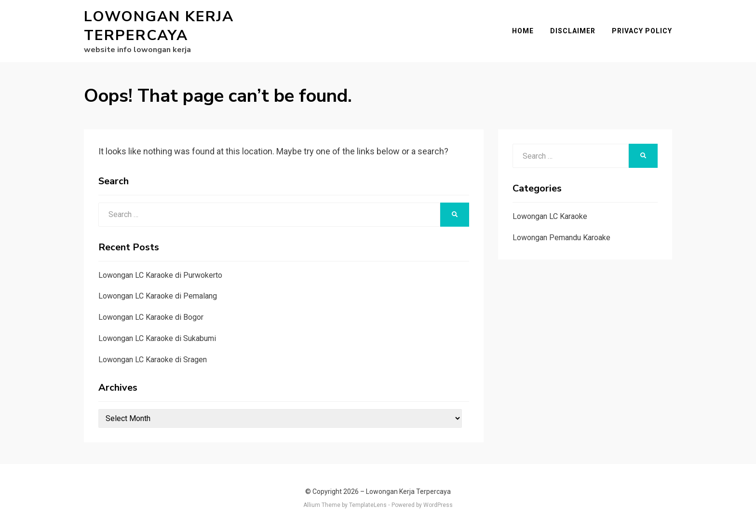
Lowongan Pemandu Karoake (561, 238)
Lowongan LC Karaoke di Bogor (151, 317)
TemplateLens (368, 505)
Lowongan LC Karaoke (550, 216)
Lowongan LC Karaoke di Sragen (153, 360)
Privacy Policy (642, 31)
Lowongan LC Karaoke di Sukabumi (157, 338)
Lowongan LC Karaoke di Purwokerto (160, 275)
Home (523, 31)
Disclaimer (573, 31)
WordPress (438, 505)
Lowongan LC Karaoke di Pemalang (158, 296)
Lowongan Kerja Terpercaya (159, 26)
